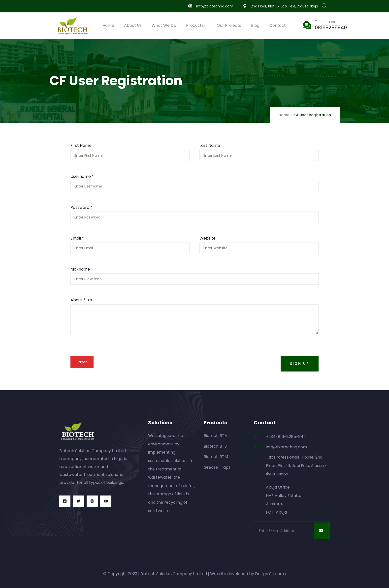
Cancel (82, 362)
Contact (278, 25)
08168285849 (331, 28)
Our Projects (229, 25)
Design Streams (270, 574)
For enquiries (325, 22)
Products (196, 25)
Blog (255, 25)
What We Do (164, 25)
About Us (133, 25)
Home (108, 25)
